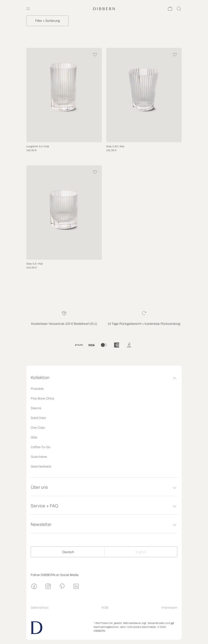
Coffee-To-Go (40, 447)
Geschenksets (41, 466)
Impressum (169, 608)
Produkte (37, 389)
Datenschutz (40, 608)
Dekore (36, 408)
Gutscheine (39, 457)
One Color (38, 428)
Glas (34, 437)
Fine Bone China (42, 398)
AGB (105, 608)
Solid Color (38, 418)
